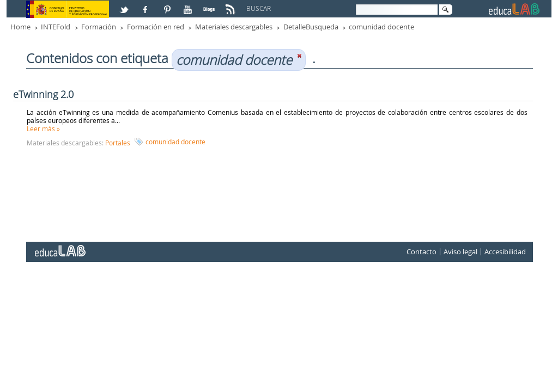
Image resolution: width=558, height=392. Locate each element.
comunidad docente (381, 27)
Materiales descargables (234, 27)
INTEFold (56, 27)
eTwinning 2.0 (43, 94)
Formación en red (156, 27)
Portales (118, 143)
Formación (99, 27)
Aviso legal (460, 252)
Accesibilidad (505, 252)
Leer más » (43, 128)
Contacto (421, 252)
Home (20, 27)
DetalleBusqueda (311, 27)
